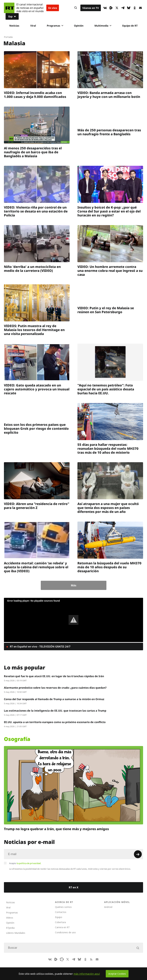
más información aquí (87, 974)
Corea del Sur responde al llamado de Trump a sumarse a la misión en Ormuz (54, 699)
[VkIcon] (105, 8)
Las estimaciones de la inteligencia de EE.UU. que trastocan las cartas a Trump (55, 711)
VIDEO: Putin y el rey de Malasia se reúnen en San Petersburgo (106, 310)
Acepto (25, 863)
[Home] (9, 8)
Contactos (61, 912)
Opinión (79, 26)
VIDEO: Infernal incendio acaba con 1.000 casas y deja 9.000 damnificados (35, 95)
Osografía (17, 739)
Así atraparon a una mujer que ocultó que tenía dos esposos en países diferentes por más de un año (108, 508)
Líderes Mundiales (16, 933)
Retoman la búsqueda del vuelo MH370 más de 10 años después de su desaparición (109, 567)
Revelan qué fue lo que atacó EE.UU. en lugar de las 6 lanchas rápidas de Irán (54, 676)
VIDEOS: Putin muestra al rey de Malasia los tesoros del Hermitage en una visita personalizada (34, 330)
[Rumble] (111, 8)
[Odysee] (62, 959)
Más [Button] (74, 585)
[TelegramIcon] (123, 8)
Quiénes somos (63, 907)
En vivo (53, 8)
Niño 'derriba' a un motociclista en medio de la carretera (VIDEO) (32, 268)
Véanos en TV (91, 8)
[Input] (73, 854)
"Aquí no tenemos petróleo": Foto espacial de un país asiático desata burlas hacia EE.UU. (106, 389)
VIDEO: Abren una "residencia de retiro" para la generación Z (37, 506)
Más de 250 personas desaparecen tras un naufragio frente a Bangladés (109, 132)
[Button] (76, 8)
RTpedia (10, 928)
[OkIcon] (135, 8)
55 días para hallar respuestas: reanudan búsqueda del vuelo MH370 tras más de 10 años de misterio (108, 448)
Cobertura (60, 922)
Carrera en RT (62, 927)
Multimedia (103, 26)
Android (108, 907)
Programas (55, 26)
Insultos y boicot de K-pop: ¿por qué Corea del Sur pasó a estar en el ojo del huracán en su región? (109, 211)
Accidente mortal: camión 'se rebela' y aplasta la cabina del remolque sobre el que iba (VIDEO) (36, 567)
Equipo (59, 917)
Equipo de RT (130, 26)
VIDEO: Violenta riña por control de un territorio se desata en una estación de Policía (36, 211)
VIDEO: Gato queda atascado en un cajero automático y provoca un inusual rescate (37, 389)
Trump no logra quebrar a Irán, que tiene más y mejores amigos (56, 829)
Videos (10, 918)
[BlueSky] (129, 8)
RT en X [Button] (74, 887)
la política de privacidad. (29, 863)
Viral (33, 26)
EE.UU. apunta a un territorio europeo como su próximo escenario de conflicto (55, 722)
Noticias (14, 26)
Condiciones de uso (65, 932)
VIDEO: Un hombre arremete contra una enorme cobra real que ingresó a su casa (110, 270)
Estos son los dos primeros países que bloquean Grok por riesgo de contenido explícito (36, 429)
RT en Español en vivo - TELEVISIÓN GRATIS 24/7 (40, 647)
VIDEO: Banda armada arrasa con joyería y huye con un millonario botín (109, 95)
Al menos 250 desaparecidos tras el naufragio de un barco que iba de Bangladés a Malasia (33, 152)
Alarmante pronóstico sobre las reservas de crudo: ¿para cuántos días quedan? (55, 688)
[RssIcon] (91, 959)
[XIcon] (117, 8)
